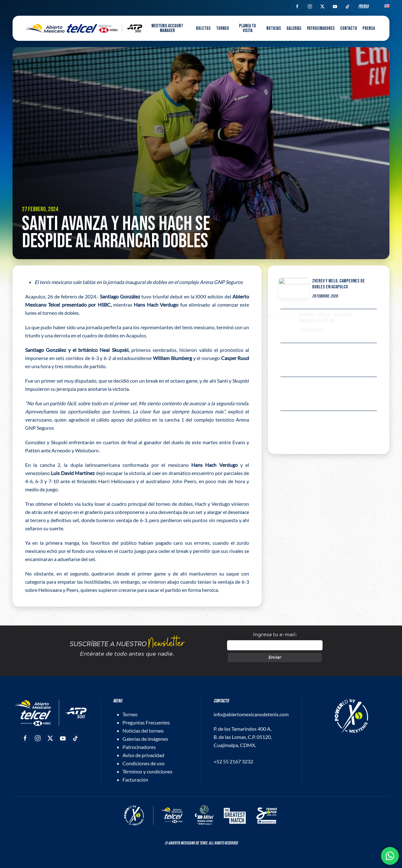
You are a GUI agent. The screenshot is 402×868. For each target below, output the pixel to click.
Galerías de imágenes (145, 739)
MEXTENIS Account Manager (167, 28)
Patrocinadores (321, 28)
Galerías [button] (294, 28)
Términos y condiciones (147, 771)
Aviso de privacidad (143, 755)
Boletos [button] (203, 28)
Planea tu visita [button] (247, 28)
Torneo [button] (223, 28)
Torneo (130, 714)
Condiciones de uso (144, 763)
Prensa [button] (369, 28)
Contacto (349, 28)
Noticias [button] (274, 28)
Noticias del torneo (143, 731)
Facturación (135, 780)
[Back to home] (84, 28)
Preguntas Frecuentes (146, 722)
